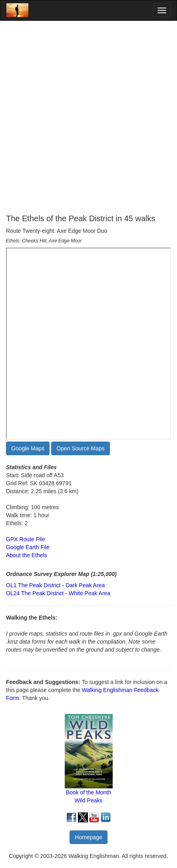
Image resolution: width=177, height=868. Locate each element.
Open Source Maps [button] (81, 448)
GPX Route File (25, 539)
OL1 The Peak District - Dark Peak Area (55, 585)
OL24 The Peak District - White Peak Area (58, 593)
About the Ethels (27, 555)
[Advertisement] (88, 117)
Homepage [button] (88, 837)
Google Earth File (28, 547)
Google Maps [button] (28, 448)
